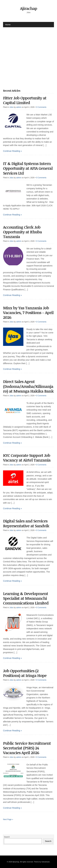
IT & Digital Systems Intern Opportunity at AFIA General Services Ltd (28, 168)
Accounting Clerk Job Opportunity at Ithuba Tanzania (22, 232)
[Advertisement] (28, 56)
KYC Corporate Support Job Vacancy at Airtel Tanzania (27, 458)
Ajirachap (29, 8)
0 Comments (41, 107)
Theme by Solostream (42, 862)
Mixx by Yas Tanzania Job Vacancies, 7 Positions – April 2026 (28, 313)
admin (19, 107)
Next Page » (8, 819)
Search (7, 837)
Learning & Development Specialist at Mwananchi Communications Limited (26, 598)
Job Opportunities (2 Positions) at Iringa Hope (25, 673)
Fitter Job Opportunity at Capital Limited (25, 100)
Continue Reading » (12, 151)
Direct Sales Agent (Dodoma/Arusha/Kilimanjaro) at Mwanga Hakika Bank (28, 386)
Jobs (11, 107)
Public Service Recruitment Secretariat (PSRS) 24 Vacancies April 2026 (27, 748)
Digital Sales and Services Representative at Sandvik (26, 523)
